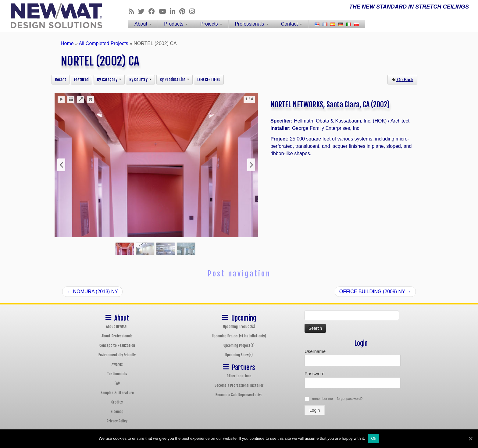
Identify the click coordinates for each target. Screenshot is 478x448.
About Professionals (117, 336)
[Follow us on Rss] (133, 11)
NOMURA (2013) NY (92, 292)
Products (176, 24)
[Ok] (470, 439)
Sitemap (117, 412)
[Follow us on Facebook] (154, 11)
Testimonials (117, 374)
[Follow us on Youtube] (164, 11)
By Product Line (175, 80)
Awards (117, 364)
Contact (292, 24)
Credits (117, 402)
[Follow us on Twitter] (143, 11)
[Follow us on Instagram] (194, 11)
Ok (374, 438)
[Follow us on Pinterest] (184, 11)
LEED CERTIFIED (209, 80)
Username (315, 351)
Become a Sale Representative (239, 395)
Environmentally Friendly (117, 355)
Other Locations (239, 376)
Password (315, 373)
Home (67, 43)
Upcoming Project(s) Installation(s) (239, 336)
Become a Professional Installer (239, 385)
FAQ (117, 383)
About (143, 24)
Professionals (252, 24)
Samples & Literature (117, 393)
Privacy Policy (117, 421)
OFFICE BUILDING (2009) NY (375, 292)
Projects (211, 24)
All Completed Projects (104, 43)
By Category (109, 80)
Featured (81, 80)
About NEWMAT (117, 327)
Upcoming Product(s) (239, 327)
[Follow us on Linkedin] (175, 11)
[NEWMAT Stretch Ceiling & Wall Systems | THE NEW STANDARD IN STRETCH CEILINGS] (55, 16)
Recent (61, 80)
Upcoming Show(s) (239, 355)
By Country (140, 80)
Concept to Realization (117, 345)
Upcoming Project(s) (239, 345)
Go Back (402, 80)
